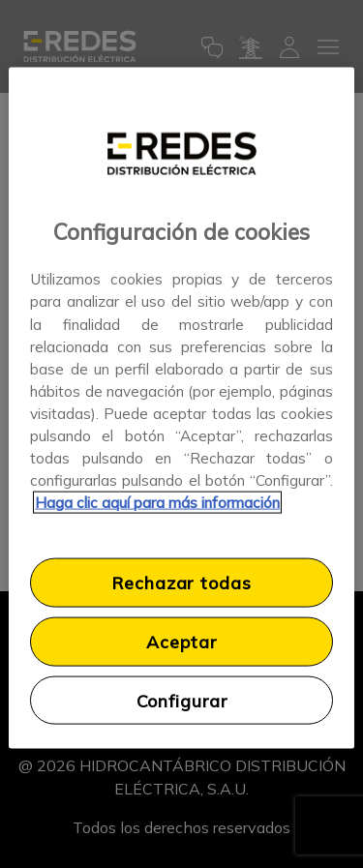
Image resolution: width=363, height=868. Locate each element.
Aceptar (181, 642)
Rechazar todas (181, 583)
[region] (181, 408)
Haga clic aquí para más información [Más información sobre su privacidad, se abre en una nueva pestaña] (157, 503)
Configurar (182, 700)
